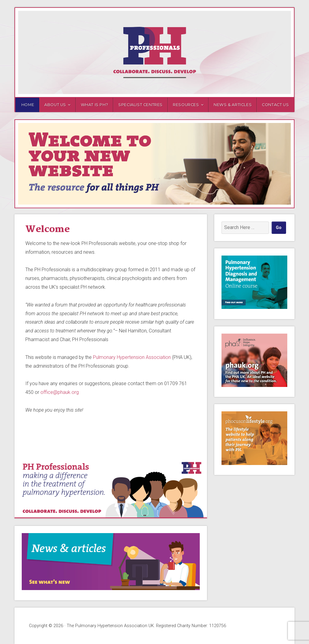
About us (55, 105)
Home (28, 105)
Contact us (275, 105)
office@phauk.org (60, 392)
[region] (154, 164)
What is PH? (95, 105)
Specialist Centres (140, 105)
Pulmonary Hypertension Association (132, 357)
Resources (186, 105)
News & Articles (233, 105)
